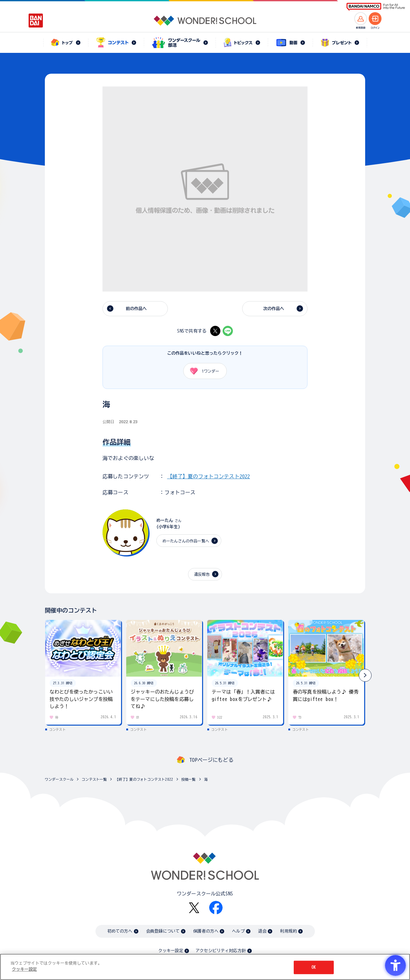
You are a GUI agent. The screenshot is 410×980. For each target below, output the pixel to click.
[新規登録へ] (361, 19)
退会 (262, 931)
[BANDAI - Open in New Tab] (36, 21)
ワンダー (202, 371)
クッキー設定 (171, 951)
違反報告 (202, 574)
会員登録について (163, 931)
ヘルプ (238, 931)
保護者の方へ (206, 931)
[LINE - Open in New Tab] (228, 331)
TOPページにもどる (211, 760)
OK (314, 968)
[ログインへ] (375, 19)
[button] (365, 675)
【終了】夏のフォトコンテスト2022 (209, 476)
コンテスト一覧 (94, 779)
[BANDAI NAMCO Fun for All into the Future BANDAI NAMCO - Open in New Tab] (376, 7)
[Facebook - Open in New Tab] (216, 908)
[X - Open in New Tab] (215, 331)
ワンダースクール (59, 779)
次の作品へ (274, 309)
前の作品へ (136, 309)
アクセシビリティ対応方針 (221, 951)
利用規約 (288, 931)
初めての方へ (120, 931)
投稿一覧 (189, 779)
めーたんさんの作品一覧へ (186, 541)
